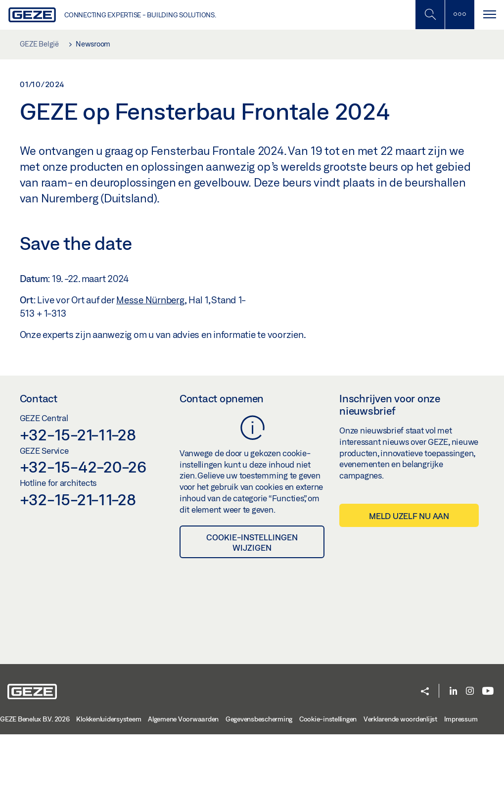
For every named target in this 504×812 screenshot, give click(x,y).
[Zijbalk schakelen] (459, 15)
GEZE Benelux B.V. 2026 (35, 797)
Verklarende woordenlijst (400, 797)
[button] (425, 770)
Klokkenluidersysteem (109, 797)
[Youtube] (488, 769)
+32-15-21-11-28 (78, 512)
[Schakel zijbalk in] (430, 15)
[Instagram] (470, 769)
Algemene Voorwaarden (183, 797)
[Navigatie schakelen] (489, 15)
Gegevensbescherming (259, 797)
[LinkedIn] (453, 769)
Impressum (461, 797)
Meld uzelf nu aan (409, 594)
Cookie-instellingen (328, 797)
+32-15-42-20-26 (83, 545)
